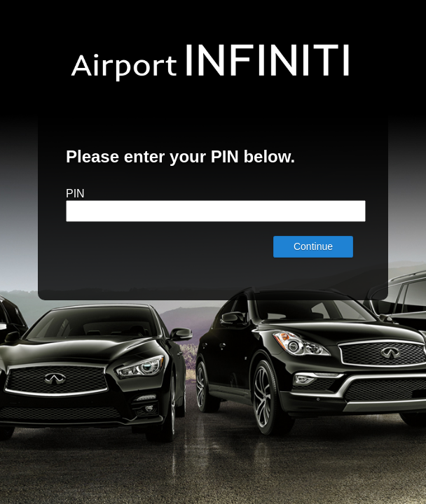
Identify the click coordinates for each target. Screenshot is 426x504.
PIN (75, 194)
